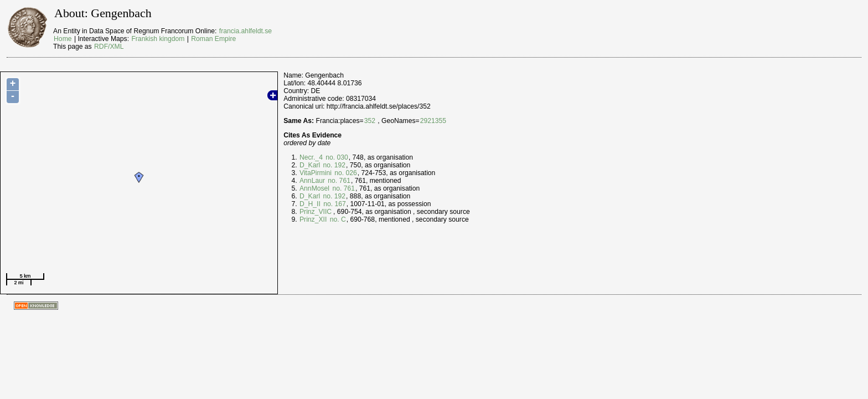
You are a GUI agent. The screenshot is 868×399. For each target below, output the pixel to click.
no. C (337, 219)
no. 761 (338, 181)
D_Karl (310, 165)
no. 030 (336, 157)
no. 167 (334, 204)
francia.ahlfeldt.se (246, 31)
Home (63, 39)
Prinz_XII (313, 219)
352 (370, 121)
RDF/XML (109, 47)
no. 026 (345, 173)
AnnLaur (312, 181)
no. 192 (333, 165)
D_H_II (310, 204)
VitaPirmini (316, 173)
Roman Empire (213, 39)
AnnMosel (314, 188)
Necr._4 (311, 157)
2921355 (433, 121)
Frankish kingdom (158, 39)
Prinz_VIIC (316, 212)
